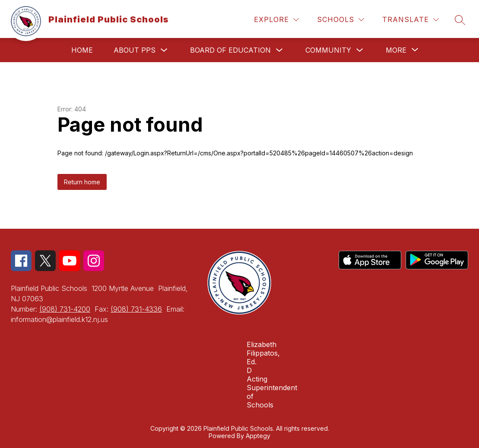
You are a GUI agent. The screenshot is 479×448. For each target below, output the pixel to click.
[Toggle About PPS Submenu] (164, 50)
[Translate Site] (411, 20)
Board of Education (230, 50)
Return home (82, 182)
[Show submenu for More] (396, 50)
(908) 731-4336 (136, 309)
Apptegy (258, 436)
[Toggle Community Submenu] (360, 50)
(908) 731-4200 (65, 309)
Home (82, 50)
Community (328, 50)
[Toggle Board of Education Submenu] (279, 50)
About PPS (135, 50)
